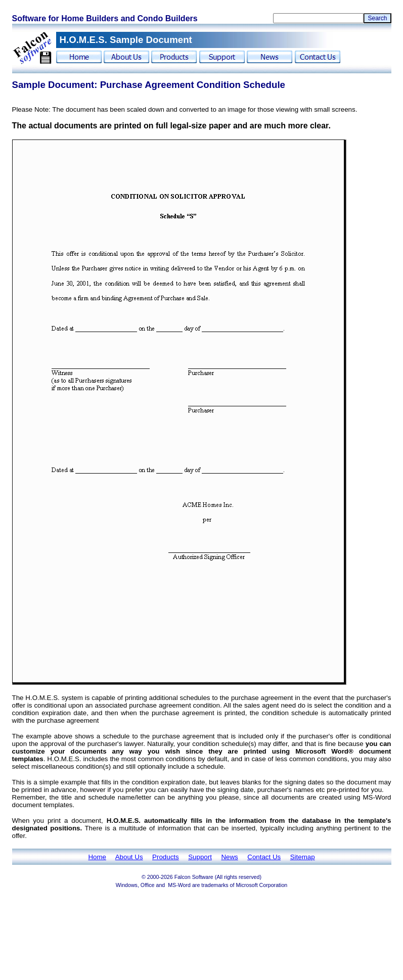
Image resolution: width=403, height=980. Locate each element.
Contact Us (264, 857)
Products (166, 857)
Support (200, 857)
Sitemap (303, 857)
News (229, 857)
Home (97, 857)
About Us (129, 857)
